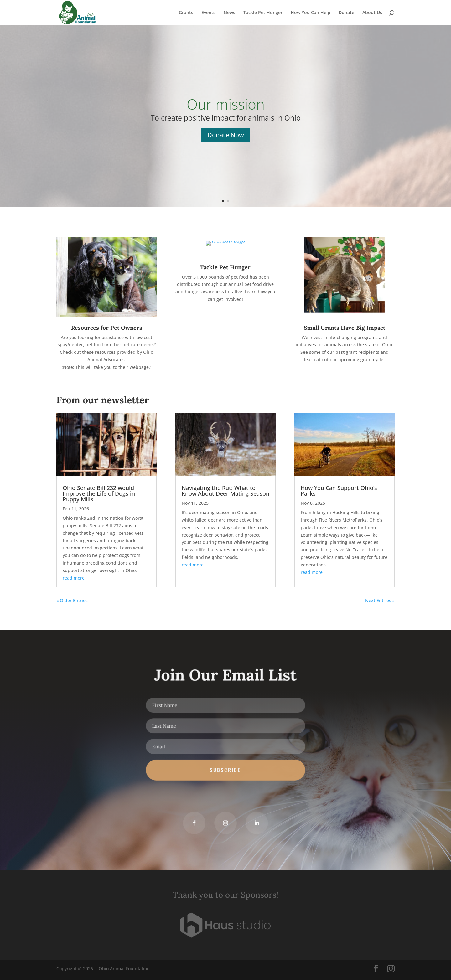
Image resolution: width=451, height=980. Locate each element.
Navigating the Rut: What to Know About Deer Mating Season (225, 491)
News (229, 13)
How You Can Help (311, 13)
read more (74, 578)
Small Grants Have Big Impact (345, 328)
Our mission (226, 104)
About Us (372, 13)
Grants (186, 13)
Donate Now (226, 135)
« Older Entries (72, 600)
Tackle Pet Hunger (263, 13)
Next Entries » (380, 600)
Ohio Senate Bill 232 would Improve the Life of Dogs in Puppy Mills (99, 493)
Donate (346, 13)
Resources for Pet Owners (107, 328)
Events (208, 13)
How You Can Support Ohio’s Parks (339, 491)
